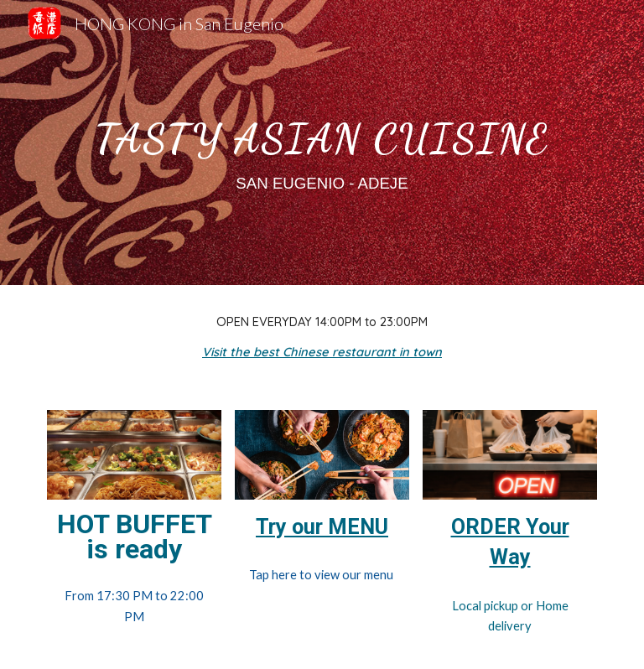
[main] (322, 143)
